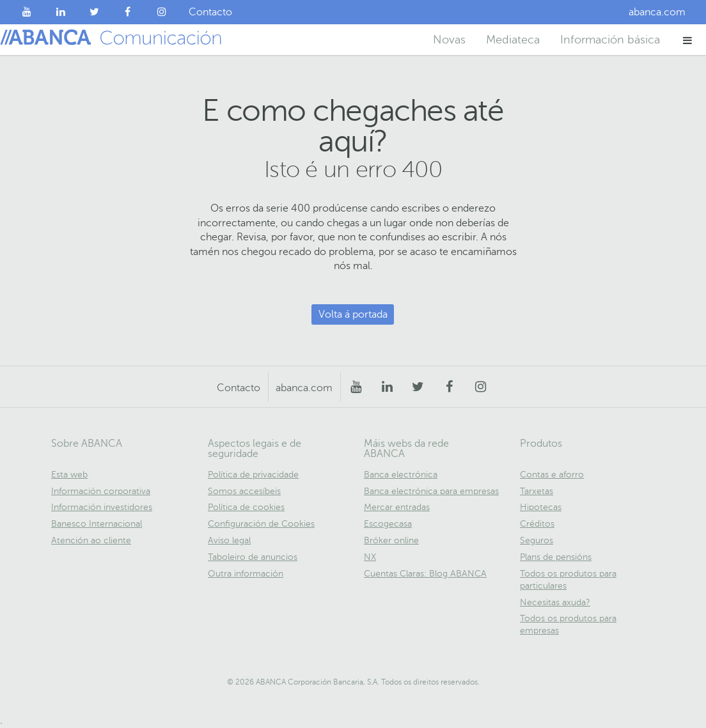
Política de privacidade (253, 475)
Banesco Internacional (97, 524)
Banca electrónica (401, 475)
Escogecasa (388, 524)
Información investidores (102, 507)
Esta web (69, 475)
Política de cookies (246, 507)
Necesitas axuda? (555, 602)
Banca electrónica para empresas (431, 491)
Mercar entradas (397, 507)
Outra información (246, 574)
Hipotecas (541, 507)
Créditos (537, 524)
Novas (449, 40)
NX (370, 557)
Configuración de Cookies (261, 524)
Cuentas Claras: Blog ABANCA (425, 574)
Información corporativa (101, 491)
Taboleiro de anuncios (253, 557)
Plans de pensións (556, 557)
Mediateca (513, 40)
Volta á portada (353, 314)
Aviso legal (229, 540)
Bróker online (391, 540)
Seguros (537, 540)
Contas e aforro (552, 475)
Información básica (610, 40)
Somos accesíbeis (244, 491)
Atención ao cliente (91, 540)
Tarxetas (537, 491)
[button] (688, 40)
